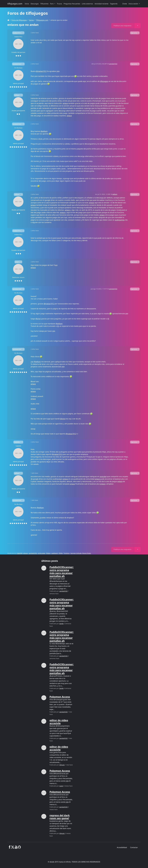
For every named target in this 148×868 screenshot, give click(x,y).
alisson (26, 553)
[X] (13, 848)
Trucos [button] (59, 4)
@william (44, 131)
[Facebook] (10, 848)
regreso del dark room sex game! (60, 817)
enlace (65, 103)
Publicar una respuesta (123, 26)
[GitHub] (19, 848)
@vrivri (38, 319)
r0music (62, 765)
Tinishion (67, 553)
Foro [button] (52, 4)
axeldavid (54, 553)
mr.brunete (41, 553)
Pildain (48, 553)
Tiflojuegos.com (42, 20)
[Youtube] (16, 848)
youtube (103, 477)
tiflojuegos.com (15, 4)
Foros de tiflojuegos (19, 20)
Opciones (134, 33)
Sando (61, 624)
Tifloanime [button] (44, 4)
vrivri (17, 262)
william (17, 95)
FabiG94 (17, 442)
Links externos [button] (87, 4)
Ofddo (61, 553)
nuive (61, 786)
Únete (125, 4)
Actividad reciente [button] (102, 4)
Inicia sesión (134, 4)
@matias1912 (41, 71)
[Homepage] (8, 20)
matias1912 (17, 33)
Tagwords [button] (114, 4)
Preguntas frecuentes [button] (72, 4)
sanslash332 (17, 64)
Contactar (134, 847)
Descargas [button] (35, 4)
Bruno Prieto (87, 553)
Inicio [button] (27, 4)
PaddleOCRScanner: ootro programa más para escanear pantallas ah (62, 571)
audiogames (120, 220)
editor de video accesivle (59, 722)
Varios (31, 20)
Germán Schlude (76, 553)
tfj (108, 319)
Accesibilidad (122, 847)
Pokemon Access (60, 697)
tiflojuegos (104, 81)
